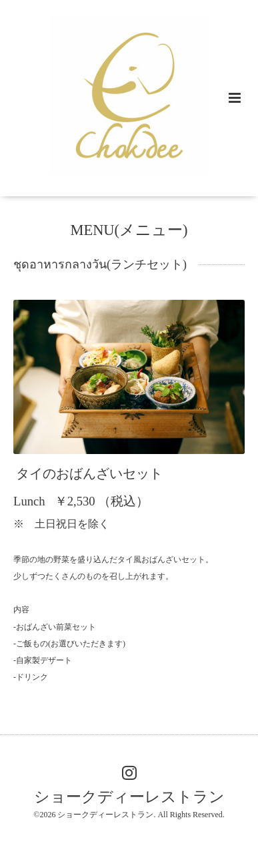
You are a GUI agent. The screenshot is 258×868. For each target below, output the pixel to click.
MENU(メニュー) (129, 230)
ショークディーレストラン (129, 796)
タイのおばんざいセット (89, 474)
